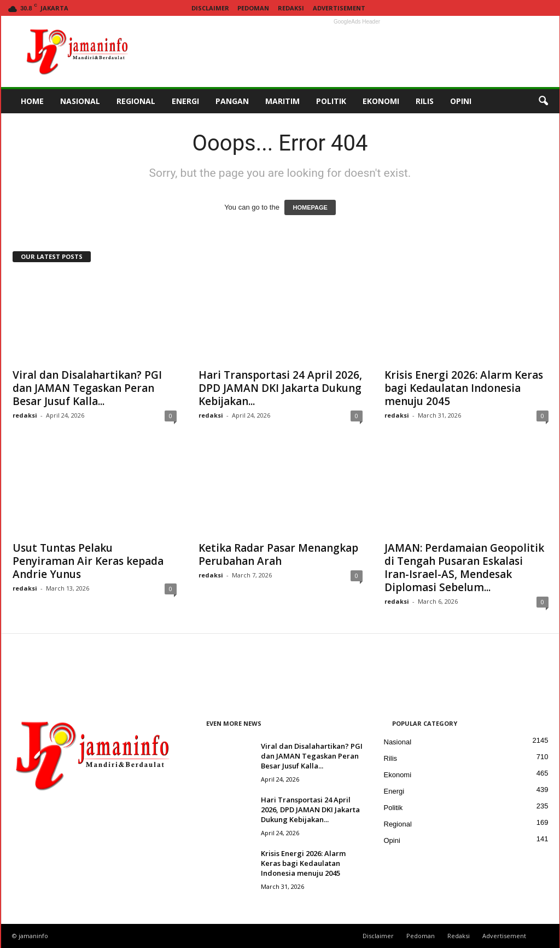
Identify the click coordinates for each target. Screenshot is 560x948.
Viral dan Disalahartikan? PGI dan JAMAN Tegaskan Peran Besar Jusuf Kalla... (87, 388)
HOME (32, 101)
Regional (398, 824)
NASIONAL (80, 101)
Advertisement (339, 8)
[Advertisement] (357, 51)
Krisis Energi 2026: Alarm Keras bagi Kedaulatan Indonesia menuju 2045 (464, 388)
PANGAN (232, 101)
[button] (543, 101)
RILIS (425, 101)
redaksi (25, 415)
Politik (393, 808)
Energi (394, 791)
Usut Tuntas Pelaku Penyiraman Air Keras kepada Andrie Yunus (88, 561)
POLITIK (331, 101)
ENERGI (185, 101)
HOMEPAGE (310, 207)
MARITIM (282, 101)
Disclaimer (210, 8)
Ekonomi (398, 775)
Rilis (391, 758)
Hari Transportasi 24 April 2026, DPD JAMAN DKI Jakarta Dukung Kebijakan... (280, 388)
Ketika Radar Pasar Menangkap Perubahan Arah (278, 554)
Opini (392, 840)
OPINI (461, 101)
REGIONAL (136, 101)
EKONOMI (381, 101)
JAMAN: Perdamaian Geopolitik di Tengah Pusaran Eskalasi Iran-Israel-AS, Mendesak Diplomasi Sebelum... (464, 568)
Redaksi (291, 8)
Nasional (398, 742)
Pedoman (253, 8)
